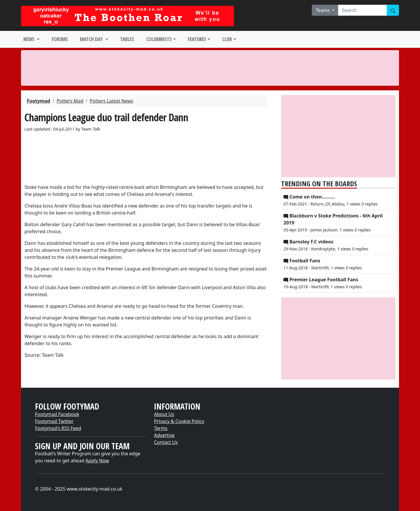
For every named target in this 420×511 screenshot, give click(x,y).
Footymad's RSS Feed (58, 428)
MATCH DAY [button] (92, 39)
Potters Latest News (112, 101)
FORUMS (60, 39)
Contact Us (166, 442)
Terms (161, 428)
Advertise (164, 435)
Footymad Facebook (57, 414)
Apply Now (97, 461)
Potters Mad (70, 101)
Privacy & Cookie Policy (179, 421)
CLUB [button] (227, 39)
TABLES (127, 39)
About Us (164, 414)
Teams (323, 10)
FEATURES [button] (197, 39)
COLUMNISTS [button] (159, 39)
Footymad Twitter (54, 421)
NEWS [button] (29, 39)
